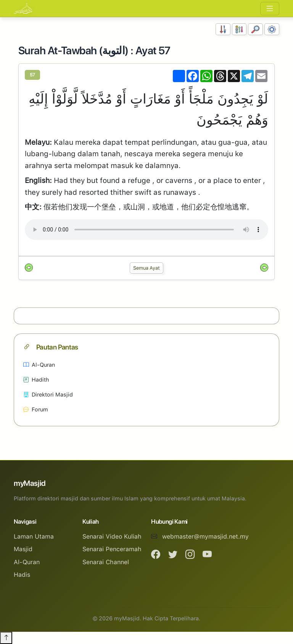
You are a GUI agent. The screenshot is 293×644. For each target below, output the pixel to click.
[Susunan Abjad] (239, 29)
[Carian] (255, 29)
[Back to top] (6, 638)
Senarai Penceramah (112, 549)
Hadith (36, 379)
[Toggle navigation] (270, 9)
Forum (36, 409)
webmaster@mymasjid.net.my (205, 536)
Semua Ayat (146, 268)
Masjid (23, 549)
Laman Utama (34, 536)
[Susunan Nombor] (223, 29)
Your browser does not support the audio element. (146, 230)
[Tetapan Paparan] (272, 29)
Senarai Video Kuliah (112, 536)
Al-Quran (39, 365)
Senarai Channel (106, 562)
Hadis (22, 575)
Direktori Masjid (48, 394)
